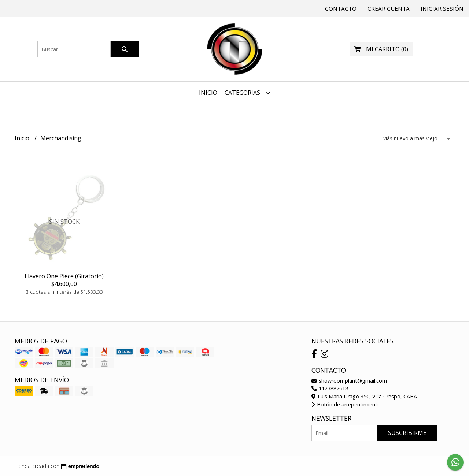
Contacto (341, 8)
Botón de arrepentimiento (346, 404)
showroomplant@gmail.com (349, 381)
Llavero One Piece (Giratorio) (64, 276)
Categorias (248, 93)
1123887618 (330, 388)
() (381, 49)
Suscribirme (407, 433)
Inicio (208, 93)
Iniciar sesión (442, 8)
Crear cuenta (389, 8)
